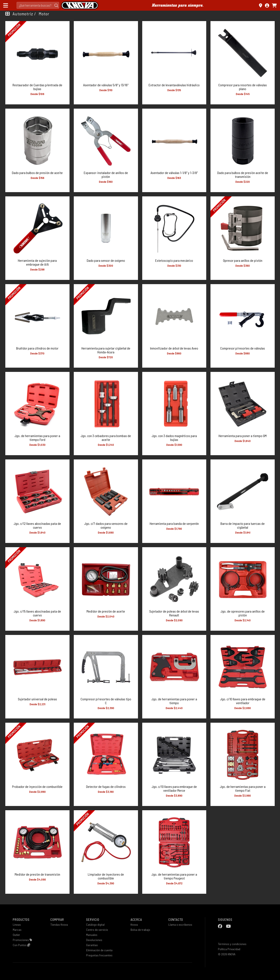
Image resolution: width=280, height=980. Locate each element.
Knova (134, 925)
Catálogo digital (95, 925)
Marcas (17, 930)
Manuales (92, 935)
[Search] (38, 5)
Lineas (17, 925)
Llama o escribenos (180, 925)
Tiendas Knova (59, 925)
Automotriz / (24, 14)
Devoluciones (94, 940)
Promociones (22, 940)
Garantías (92, 945)
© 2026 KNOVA (227, 954)
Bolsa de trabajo (140, 930)
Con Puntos (21, 945)
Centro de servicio (97, 930)
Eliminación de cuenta (99, 950)
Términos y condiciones (232, 944)
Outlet (16, 935)
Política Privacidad (229, 949)
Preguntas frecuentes (99, 955)
